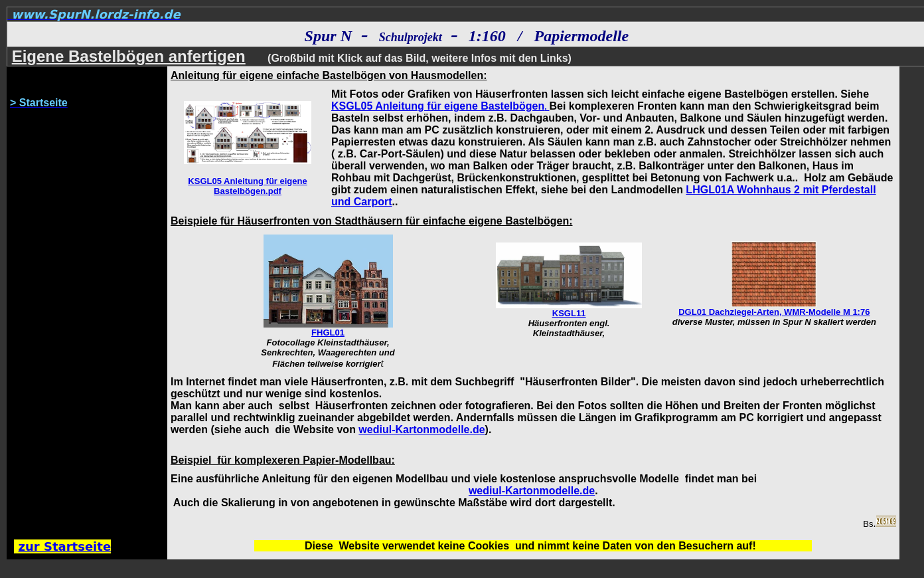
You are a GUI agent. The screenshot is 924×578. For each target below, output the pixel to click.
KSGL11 (569, 313)
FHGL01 (328, 333)
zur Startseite (65, 546)
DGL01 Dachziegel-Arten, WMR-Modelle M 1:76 (774, 312)
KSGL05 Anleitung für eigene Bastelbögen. (247, 186)
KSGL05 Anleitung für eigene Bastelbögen (438, 106)
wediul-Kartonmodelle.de (422, 430)
